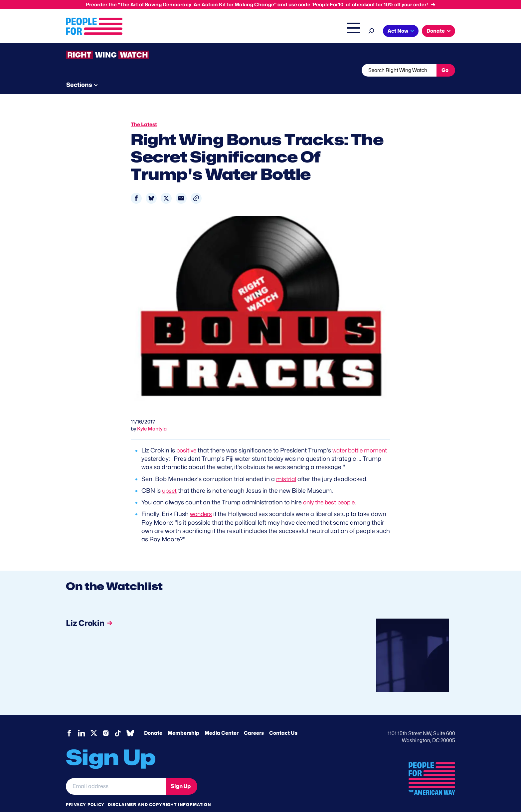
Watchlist (153, 70)
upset (170, 478)
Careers (254, 720)
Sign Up (181, 773)
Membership (183, 720)
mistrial (286, 466)
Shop (349, 32)
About (175, 32)
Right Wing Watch (283, 32)
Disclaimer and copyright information (160, 792)
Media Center (222, 720)
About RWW (192, 70)
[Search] (371, 30)
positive (187, 438)
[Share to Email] (181, 186)
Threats (114, 70)
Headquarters (239, 32)
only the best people (331, 490)
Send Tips (283, 70)
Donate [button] (436, 31)
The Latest (323, 32)
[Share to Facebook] (136, 186)
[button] (196, 186)
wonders (202, 501)
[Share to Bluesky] (151, 186)
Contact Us (283, 720)
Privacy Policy (85, 792)
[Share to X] (166, 186)
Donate (153, 720)
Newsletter (238, 70)
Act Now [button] (398, 31)
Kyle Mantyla (152, 416)
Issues (202, 32)
